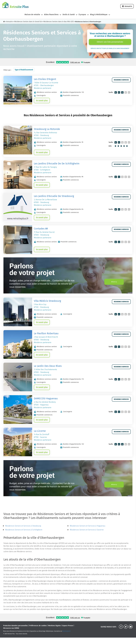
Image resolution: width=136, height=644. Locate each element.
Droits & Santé (68, 14)
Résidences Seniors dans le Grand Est (28, 22)
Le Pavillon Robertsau (46, 337)
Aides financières (50, 14)
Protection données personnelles (15, 632)
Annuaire (128, 6)
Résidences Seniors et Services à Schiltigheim (24, 536)
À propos (83, 14)
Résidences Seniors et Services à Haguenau (88, 532)
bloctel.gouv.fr (67, 638)
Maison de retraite (30, 14)
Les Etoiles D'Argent (45, 79)
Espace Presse (68, 632)
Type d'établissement (24, 70)
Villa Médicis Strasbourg (47, 304)
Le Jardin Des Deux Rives (48, 370)
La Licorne (40, 437)
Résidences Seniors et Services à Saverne (87, 536)
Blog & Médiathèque (100, 14)
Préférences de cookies (38, 632)
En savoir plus (42, 101)
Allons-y (112, 285)
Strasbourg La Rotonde (47, 130)
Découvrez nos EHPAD (11, 635)
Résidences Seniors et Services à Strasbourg (23, 532)
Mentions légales (55, 632)
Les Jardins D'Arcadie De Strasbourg (54, 198)
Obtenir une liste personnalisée (110, 42)
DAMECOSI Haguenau (46, 404)
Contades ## (41, 231)
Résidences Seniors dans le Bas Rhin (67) (58, 22)
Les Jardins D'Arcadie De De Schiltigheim (57, 165)
